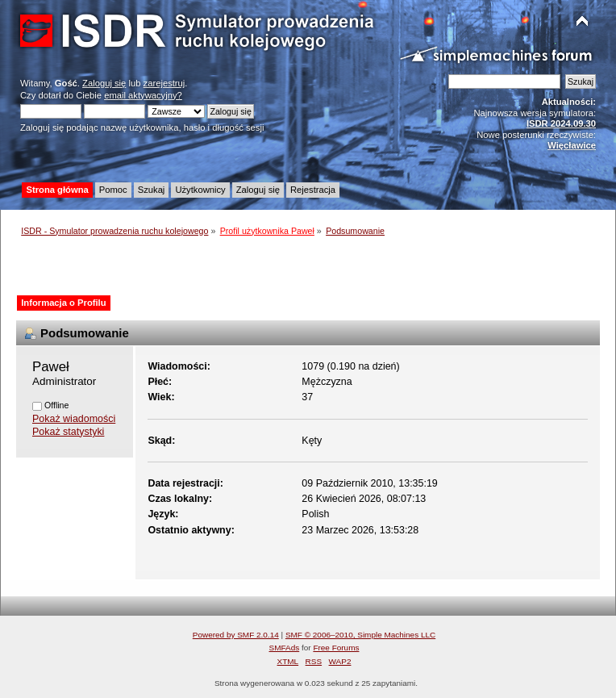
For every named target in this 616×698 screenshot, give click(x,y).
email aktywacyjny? (143, 95)
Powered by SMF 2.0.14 (236, 635)
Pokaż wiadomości (74, 419)
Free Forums (336, 648)
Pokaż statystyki (68, 432)
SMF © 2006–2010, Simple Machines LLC (360, 635)
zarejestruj (164, 83)
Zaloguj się (104, 83)
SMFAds (285, 648)
